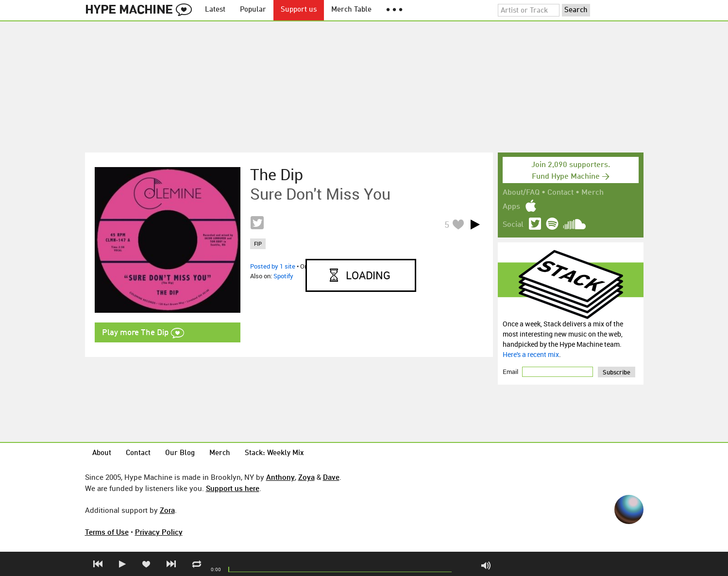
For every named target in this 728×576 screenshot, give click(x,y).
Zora (167, 510)
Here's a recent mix (531, 354)
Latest (215, 10)
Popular (253, 10)
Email (511, 372)
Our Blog (180, 453)
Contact (560, 193)
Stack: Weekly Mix (274, 453)
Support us (299, 10)
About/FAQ (521, 193)
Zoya (306, 477)
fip (258, 244)
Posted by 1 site (273, 266)
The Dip (277, 174)
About (102, 453)
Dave (331, 477)
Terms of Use (107, 532)
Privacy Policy (159, 532)
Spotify (283, 276)
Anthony (280, 477)
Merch (593, 193)
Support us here (233, 488)
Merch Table (351, 10)
